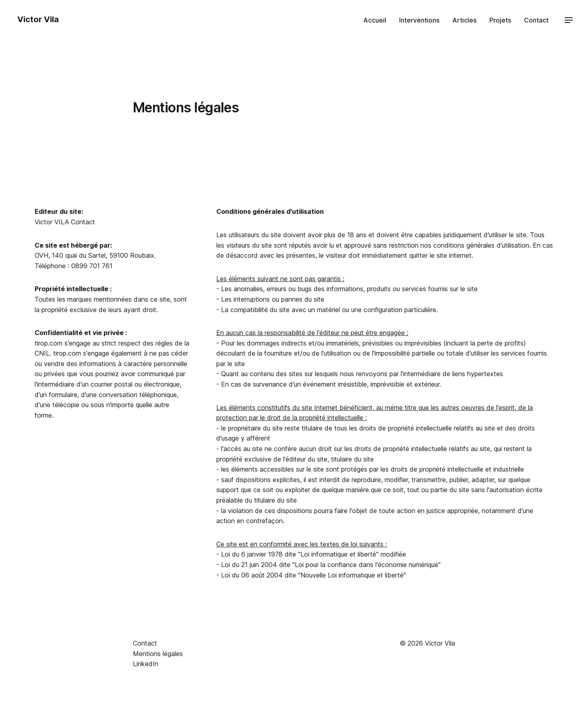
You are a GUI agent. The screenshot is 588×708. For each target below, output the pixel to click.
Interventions (419, 20)
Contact (536, 20)
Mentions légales (158, 654)
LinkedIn (146, 664)
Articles (464, 20)
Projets (500, 20)
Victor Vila (37, 19)
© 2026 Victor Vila (427, 643)
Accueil (375, 20)
